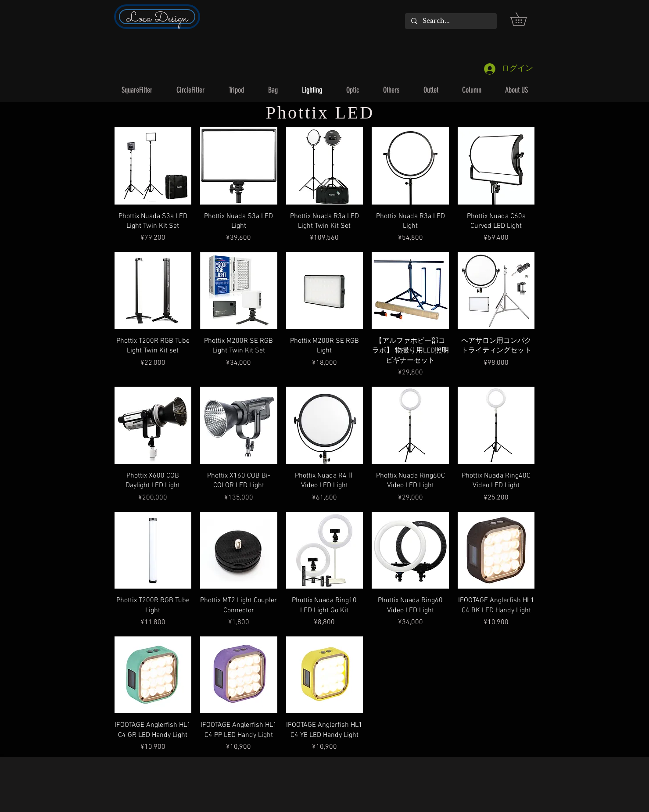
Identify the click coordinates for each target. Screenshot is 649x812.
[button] (525, 19)
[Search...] (450, 21)
